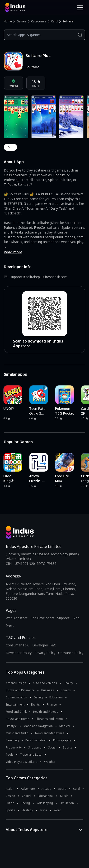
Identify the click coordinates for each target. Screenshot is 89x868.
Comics (66, 690)
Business (48, 690)
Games (21, 21)
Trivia (43, 810)
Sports (68, 747)
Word (57, 810)
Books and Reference (20, 690)
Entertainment (15, 704)
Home (8, 21)
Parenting (12, 740)
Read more (13, 252)
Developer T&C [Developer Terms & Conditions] (44, 645)
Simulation (67, 803)
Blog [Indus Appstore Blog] (76, 618)
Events (35, 704)
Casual (26, 796)
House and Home (17, 719)
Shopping (35, 747)
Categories (39, 21)
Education (56, 697)
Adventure (28, 789)
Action (10, 789)
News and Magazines (50, 733)
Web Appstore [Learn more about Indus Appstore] (17, 618)
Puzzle (10, 803)
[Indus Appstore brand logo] (23, 8)
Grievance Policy (71, 653)
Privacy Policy (45, 653)
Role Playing (45, 803)
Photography (62, 740)
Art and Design (16, 683)
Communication (16, 697)
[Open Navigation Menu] (80, 8)
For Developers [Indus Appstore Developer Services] (42, 618)
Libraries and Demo (49, 719)
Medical (65, 726)
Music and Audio (17, 733)
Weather (50, 762)
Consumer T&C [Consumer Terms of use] (18, 645)
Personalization (36, 740)
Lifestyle (11, 726)
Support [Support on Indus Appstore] (63, 618)
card (10, 147)
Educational (46, 796)
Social (52, 747)
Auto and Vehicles (45, 683)
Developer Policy (19, 653)
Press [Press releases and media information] (10, 626)
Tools (10, 755)
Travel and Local (31, 755)
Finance (52, 704)
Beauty (68, 683)
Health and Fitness (46, 712)
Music (64, 796)
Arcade (46, 789)
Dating (38, 697)
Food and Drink (16, 712)
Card (54, 21)
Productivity (14, 747)
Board (62, 789)
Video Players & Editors (22, 762)
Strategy (27, 810)
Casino (10, 796)
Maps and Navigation (38, 726)
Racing (25, 803)
